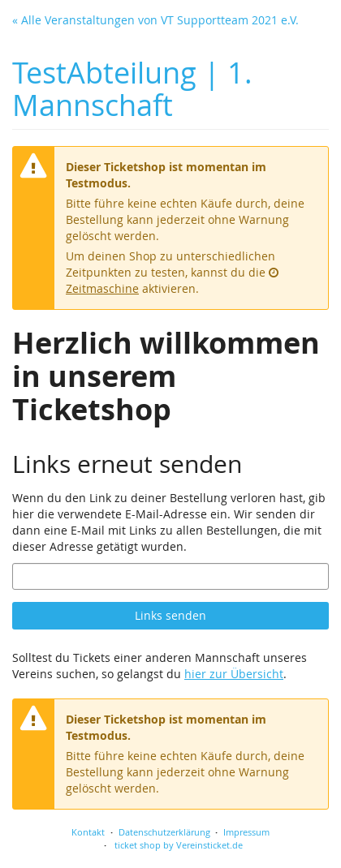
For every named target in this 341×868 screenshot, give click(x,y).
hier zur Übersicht (234, 674)
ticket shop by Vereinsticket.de (179, 845)
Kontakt (88, 832)
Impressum (246, 832)
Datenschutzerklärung (164, 832)
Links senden (170, 615)
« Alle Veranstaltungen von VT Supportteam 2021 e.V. (155, 20)
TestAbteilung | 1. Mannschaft (132, 89)
